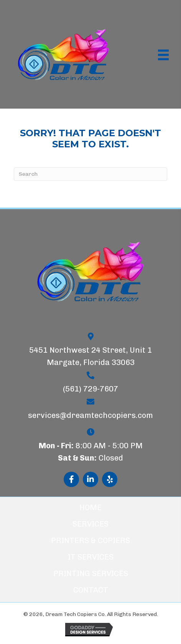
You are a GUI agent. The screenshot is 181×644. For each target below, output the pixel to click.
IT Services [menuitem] (91, 557)
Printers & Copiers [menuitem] (90, 540)
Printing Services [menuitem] (91, 573)
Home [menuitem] (90, 507)
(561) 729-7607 (90, 389)
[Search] (90, 174)
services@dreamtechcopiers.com (90, 415)
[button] (71, 479)
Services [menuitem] (90, 524)
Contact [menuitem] (91, 590)
